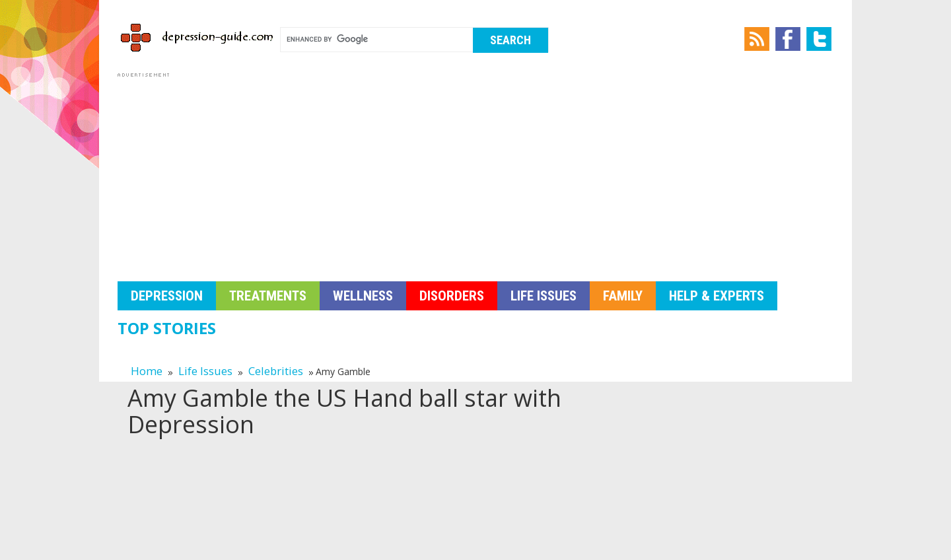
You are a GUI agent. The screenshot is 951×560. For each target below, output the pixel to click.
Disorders (452, 296)
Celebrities (276, 371)
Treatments (268, 296)
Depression (167, 296)
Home (147, 371)
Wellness (363, 296)
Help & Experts (717, 296)
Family (623, 296)
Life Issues (544, 296)
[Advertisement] (475, 173)
